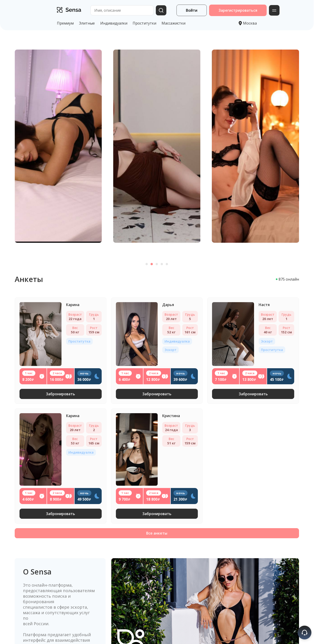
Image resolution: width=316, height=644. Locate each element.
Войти (192, 10)
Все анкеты (157, 533)
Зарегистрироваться (238, 10)
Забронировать (60, 394)
